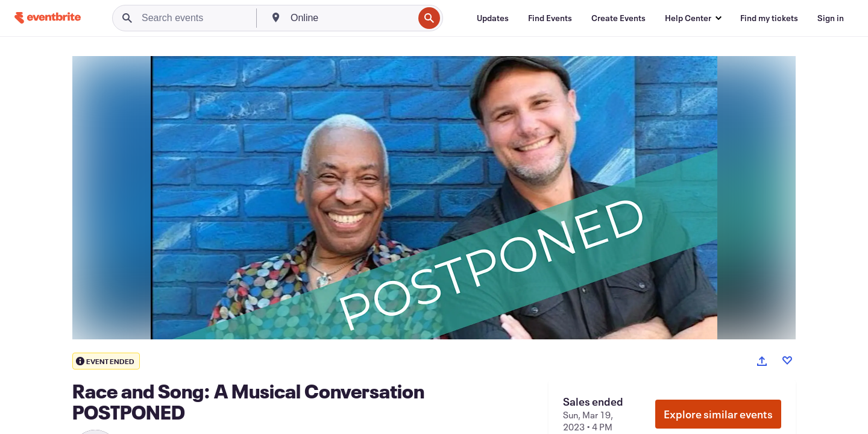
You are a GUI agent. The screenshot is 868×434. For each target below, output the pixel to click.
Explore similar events (718, 414)
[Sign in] (831, 18)
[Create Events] (618, 18)
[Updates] (493, 18)
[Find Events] (550, 18)
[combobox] (351, 18)
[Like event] (787, 360)
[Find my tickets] (769, 18)
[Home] (48, 18)
